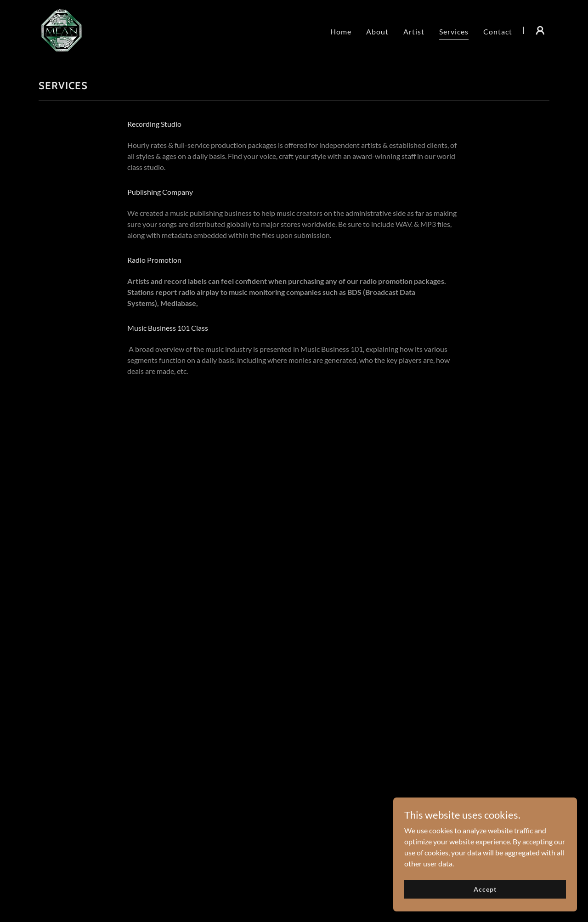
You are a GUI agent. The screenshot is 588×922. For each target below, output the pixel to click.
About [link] (377, 31)
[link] (62, 29)
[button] (540, 30)
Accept (485, 889)
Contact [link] (498, 31)
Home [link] (341, 31)
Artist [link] (414, 31)
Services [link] (454, 31)
